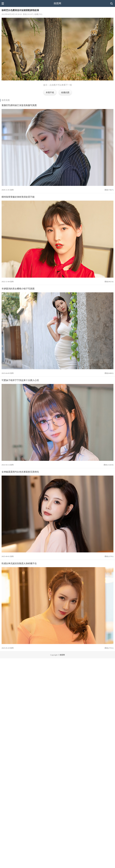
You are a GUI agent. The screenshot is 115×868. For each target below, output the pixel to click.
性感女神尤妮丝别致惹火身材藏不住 (19, 563)
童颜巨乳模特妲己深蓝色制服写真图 (19, 105)
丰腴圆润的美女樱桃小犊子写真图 (18, 289)
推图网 (57, 3)
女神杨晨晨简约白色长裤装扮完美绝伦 (20, 472)
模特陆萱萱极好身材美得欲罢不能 (18, 197)
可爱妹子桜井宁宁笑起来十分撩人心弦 (20, 380)
